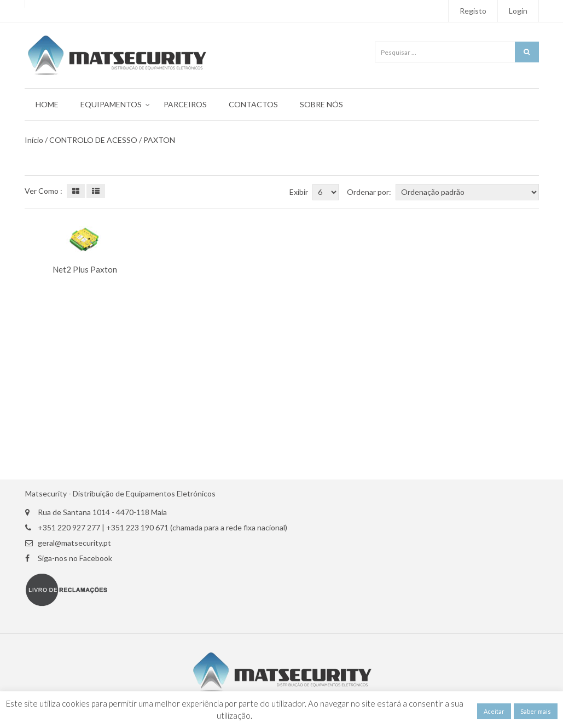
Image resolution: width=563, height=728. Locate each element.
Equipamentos (111, 104)
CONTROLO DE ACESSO (93, 140)
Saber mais (536, 711)
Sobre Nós (321, 104)
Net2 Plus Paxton (85, 270)
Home (47, 104)
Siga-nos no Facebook (75, 558)
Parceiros (185, 104)
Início (34, 140)
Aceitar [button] (494, 711)
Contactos (253, 104)
